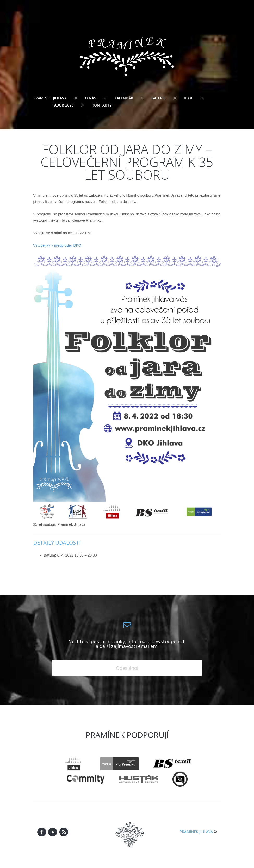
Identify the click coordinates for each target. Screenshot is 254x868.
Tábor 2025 (63, 105)
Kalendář (124, 98)
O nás (91, 98)
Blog (189, 98)
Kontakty (102, 105)
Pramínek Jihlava (50, 98)
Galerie (159, 98)
